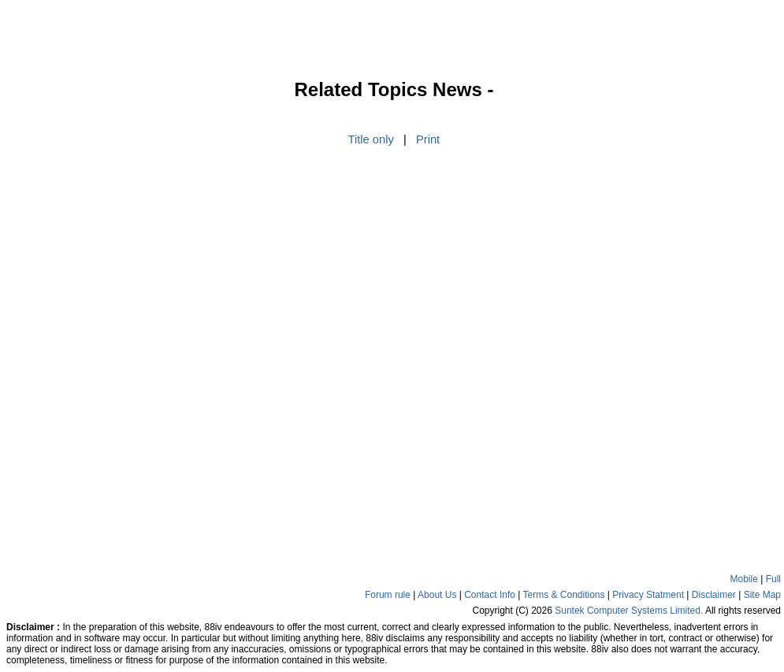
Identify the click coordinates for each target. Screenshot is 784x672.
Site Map (762, 595)
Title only (371, 139)
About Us (437, 595)
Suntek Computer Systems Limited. (629, 611)
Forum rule (388, 595)
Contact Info (490, 595)
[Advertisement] (55, 318)
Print (428, 139)
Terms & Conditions (563, 595)
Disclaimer (714, 595)
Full (773, 579)
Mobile (744, 579)
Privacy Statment (648, 595)
